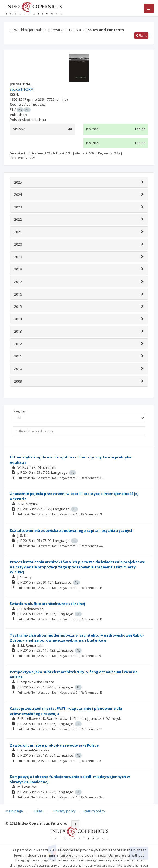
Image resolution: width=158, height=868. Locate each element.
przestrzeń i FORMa (65, 30)
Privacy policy (65, 811)
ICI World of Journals (26, 30)
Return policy (94, 811)
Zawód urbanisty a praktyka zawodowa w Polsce (54, 745)
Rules (38, 811)
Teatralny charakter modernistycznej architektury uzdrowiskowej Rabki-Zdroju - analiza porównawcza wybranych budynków (77, 638)
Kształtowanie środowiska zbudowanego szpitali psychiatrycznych (72, 530)
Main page (14, 811)
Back (141, 35)
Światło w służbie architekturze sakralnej (48, 604)
